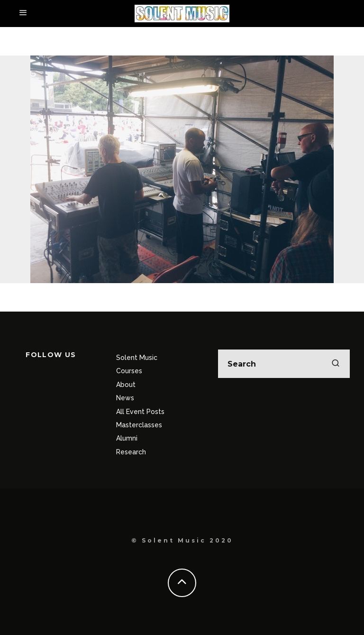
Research (131, 452)
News (125, 398)
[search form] (284, 364)
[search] (336, 364)
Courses (129, 371)
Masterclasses (139, 425)
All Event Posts (140, 412)
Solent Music (137, 358)
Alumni (127, 438)
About (126, 385)
